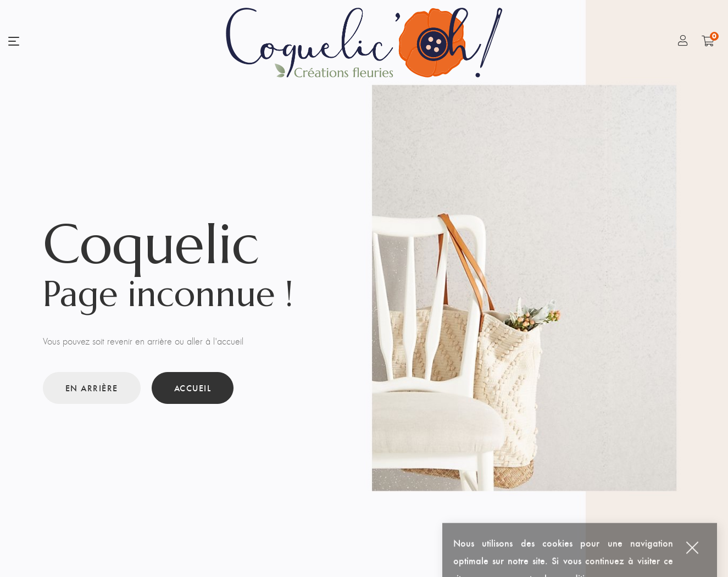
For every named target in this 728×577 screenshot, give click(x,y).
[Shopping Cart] (708, 41)
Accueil (193, 388)
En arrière (92, 388)
